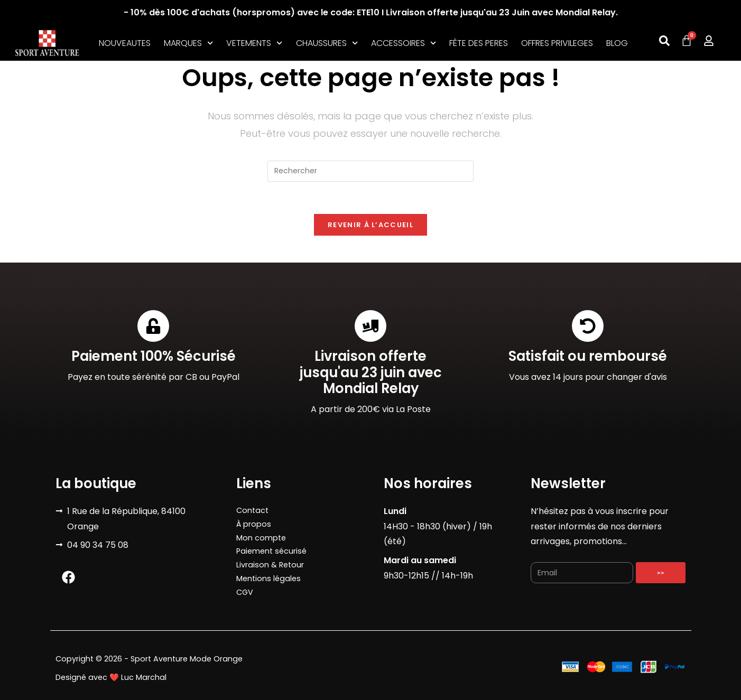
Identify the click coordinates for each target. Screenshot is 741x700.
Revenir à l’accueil (370, 225)
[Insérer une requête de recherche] (370, 171)
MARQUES (188, 43)
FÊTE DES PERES (479, 43)
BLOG (617, 43)
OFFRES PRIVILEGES (557, 43)
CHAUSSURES (327, 43)
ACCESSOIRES (404, 43)
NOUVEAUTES (125, 43)
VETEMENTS (254, 43)
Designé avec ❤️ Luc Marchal (111, 677)
